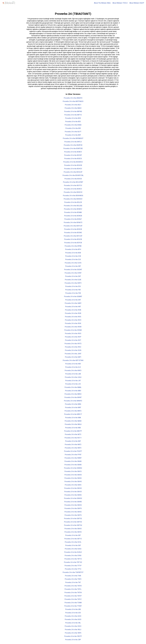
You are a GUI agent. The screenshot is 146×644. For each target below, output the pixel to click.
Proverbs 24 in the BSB (73, 253)
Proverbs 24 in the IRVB (73, 313)
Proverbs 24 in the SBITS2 (73, 519)
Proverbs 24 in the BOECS (73, 159)
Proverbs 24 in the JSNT (73, 354)
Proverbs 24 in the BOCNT (73, 155)
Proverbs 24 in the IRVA (73, 310)
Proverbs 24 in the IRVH (73, 320)
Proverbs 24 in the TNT (73, 582)
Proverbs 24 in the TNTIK (73, 586)
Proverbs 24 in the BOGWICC (73, 162)
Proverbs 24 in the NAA (73, 418)
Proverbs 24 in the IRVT (73, 340)
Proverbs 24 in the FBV (73, 290)
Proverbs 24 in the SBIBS (73, 465)
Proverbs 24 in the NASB (73, 421)
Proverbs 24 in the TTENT (73, 606)
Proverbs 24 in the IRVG (73, 317)
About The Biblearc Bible (102, 3)
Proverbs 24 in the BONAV (73, 212)
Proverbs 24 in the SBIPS (73, 508)
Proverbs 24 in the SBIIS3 (73, 492)
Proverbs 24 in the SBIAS (73, 461)
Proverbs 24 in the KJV (73, 367)
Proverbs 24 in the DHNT (73, 273)
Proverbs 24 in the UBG (73, 609)
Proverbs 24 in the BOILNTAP (73, 182)
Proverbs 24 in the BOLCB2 (73, 206)
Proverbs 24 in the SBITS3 (73, 522)
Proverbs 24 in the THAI (73, 576)
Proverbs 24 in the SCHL (73, 542)
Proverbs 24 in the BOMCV (73, 209)
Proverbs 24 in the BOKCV (73, 189)
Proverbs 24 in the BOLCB (73, 202)
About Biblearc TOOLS (120, 3)
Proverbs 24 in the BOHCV (73, 169)
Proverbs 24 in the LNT (73, 381)
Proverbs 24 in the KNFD (73, 370)
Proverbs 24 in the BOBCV (73, 152)
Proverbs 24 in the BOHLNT (73, 172)
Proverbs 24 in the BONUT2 (73, 222)
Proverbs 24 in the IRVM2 (73, 330)
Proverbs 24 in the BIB (73, 128)
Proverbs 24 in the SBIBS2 (73, 468)
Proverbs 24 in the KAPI (73, 357)
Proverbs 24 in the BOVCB (73, 239)
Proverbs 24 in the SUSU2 (73, 552)
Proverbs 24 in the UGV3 (73, 619)
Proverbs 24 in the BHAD (73, 125)
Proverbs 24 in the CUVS (73, 263)
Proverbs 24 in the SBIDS (73, 475)
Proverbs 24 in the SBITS (73, 515)
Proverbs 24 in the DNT (73, 276)
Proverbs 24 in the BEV (73, 122)
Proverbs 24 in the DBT (73, 266)
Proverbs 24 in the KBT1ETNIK (73, 360)
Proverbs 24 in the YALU (73, 630)
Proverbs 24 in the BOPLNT (73, 226)
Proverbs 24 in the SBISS (73, 512)
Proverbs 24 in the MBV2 (73, 394)
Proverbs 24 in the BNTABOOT (73, 138)
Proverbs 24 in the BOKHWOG (73, 196)
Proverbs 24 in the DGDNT (73, 270)
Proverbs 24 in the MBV (73, 391)
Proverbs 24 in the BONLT (73, 219)
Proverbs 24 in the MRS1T (73, 414)
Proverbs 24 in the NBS (73, 428)
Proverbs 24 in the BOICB (73, 179)
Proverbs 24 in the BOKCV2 (73, 192)
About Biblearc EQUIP (137, 3)
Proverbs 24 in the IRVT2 (73, 344)
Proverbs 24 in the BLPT (73, 132)
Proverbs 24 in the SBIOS (73, 505)
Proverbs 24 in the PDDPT (73, 451)
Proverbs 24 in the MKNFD (73, 401)
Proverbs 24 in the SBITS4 (73, 525)
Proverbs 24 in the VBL (73, 623)
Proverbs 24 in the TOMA (73, 603)
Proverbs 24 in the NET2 (73, 434)
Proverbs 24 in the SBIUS (73, 529)
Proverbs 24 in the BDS (73, 118)
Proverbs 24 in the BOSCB (73, 229)
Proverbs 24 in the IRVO (73, 333)
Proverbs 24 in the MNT (73, 407)
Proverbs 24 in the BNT (73, 135)
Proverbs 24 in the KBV (73, 364)
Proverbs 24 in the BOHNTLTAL (73, 175)
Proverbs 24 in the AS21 (73, 105)
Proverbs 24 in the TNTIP (73, 596)
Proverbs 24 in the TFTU (73, 569)
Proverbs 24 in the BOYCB (73, 243)
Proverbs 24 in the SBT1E (73, 539)
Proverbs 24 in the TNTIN (73, 593)
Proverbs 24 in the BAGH (73, 108)
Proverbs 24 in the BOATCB (73, 145)
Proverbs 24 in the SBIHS (73, 482)
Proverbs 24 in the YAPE (73, 633)
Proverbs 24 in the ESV (73, 286)
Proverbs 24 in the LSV (73, 384)
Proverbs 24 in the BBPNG (73, 111)
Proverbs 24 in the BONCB (73, 216)
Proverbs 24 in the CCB (73, 256)
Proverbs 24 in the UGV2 (73, 616)
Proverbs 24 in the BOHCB (73, 165)
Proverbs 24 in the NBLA (73, 424)
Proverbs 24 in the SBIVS (73, 532)
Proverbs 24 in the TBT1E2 (73, 562)
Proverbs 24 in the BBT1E (73, 115)
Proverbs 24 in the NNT (73, 441)
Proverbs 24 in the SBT (73, 535)
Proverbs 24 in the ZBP (73, 640)
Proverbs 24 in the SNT (73, 545)
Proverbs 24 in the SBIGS (73, 478)
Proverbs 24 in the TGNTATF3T (73, 572)
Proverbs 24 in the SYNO (73, 556)
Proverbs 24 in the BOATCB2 (73, 148)
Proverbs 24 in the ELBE (73, 280)
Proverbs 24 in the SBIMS (73, 502)
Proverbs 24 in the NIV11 (73, 438)
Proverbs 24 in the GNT (73, 300)
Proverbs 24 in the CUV (73, 259)
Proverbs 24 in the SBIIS (73, 485)
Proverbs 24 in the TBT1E (73, 559)
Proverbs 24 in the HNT (73, 307)
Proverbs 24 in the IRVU (73, 347)
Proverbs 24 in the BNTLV (73, 142)
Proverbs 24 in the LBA (73, 374)
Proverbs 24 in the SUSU (73, 549)
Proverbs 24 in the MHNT (73, 397)
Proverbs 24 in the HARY (73, 303)
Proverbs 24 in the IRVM (73, 327)
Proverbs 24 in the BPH (73, 249)
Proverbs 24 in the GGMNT (73, 296)
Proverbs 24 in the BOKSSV (73, 199)
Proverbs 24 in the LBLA (73, 377)
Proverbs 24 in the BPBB (73, 246)
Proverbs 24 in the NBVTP (73, 431)
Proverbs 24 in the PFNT (73, 455)
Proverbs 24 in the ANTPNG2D (73, 101)
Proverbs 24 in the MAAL (73, 387)
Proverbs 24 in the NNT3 (73, 448)
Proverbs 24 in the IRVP (73, 337)
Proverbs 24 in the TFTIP (73, 566)
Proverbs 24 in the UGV (73, 613)
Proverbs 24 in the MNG (73, 404)
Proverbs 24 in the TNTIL (73, 589)
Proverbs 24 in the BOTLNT (73, 236)
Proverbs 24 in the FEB (73, 293)
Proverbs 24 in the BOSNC (73, 233)
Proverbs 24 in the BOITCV (73, 185)
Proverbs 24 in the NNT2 (73, 445)
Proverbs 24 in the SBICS (73, 471)
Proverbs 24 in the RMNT (73, 458)
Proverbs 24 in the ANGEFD (73, 98)
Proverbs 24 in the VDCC (73, 626)
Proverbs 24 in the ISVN (73, 350)
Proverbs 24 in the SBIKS (73, 495)
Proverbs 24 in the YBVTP (73, 636)
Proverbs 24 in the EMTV (73, 283)
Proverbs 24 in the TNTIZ (73, 599)
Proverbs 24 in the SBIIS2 (73, 488)
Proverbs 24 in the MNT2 (73, 411)
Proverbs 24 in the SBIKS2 (73, 498)
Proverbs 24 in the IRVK (73, 323)
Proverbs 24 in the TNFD (73, 579)
